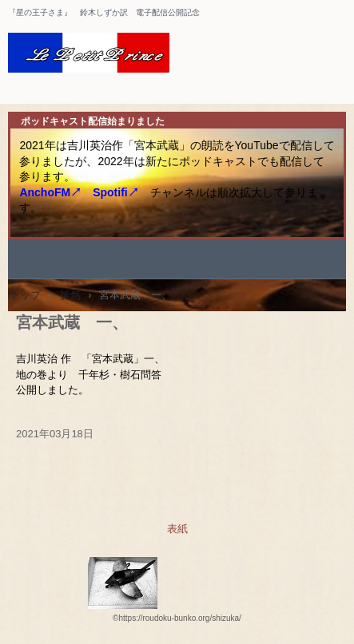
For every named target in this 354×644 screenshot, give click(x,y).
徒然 (70, 295)
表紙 (177, 529)
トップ (25, 295)
